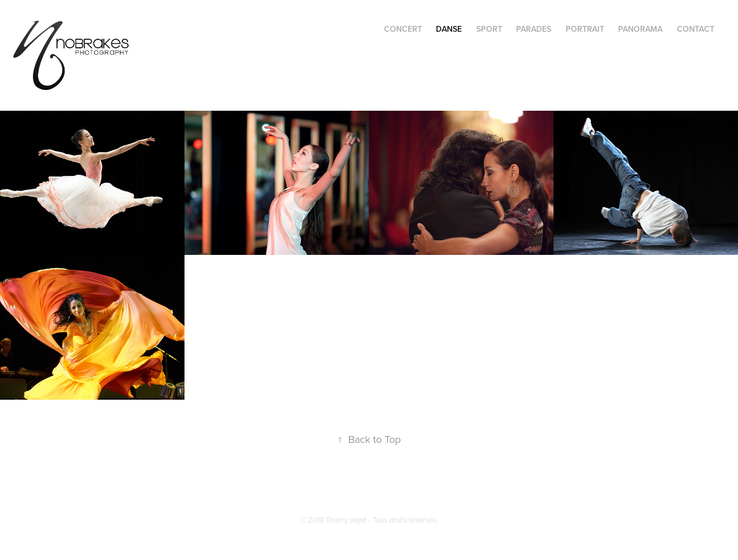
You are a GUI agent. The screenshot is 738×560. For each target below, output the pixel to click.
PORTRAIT (585, 29)
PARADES (534, 29)
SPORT (489, 29)
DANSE (449, 29)
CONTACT (696, 29)
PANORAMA (640, 29)
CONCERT (403, 29)
